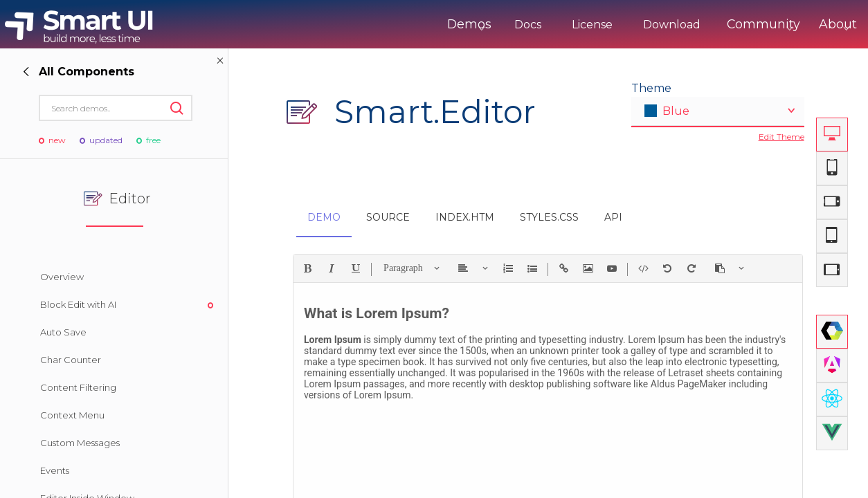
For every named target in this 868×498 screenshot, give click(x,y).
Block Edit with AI (78, 304)
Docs (479, 25)
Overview (62, 277)
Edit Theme (781, 137)
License (543, 25)
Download (623, 25)
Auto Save (63, 332)
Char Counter (71, 360)
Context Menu (72, 415)
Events (55, 470)
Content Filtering (78, 387)
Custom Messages (80, 443)
